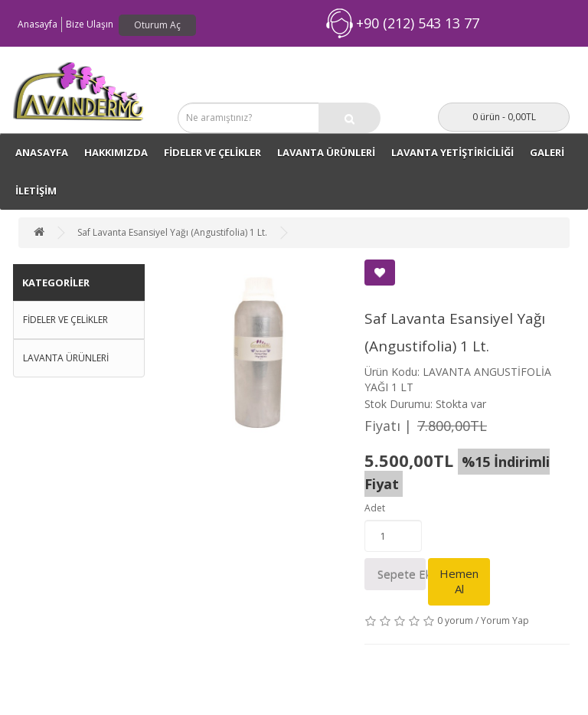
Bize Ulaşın (90, 24)
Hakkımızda (116, 152)
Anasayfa (38, 24)
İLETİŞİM (36, 191)
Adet (375, 508)
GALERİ (547, 152)
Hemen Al (459, 581)
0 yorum (455, 620)
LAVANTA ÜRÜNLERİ (326, 152)
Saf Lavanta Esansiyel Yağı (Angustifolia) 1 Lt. (172, 232)
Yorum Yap (505, 620)
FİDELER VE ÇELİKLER (212, 152)
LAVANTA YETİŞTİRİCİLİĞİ (452, 152)
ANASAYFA (42, 152)
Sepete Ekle (402, 574)
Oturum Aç (157, 25)
